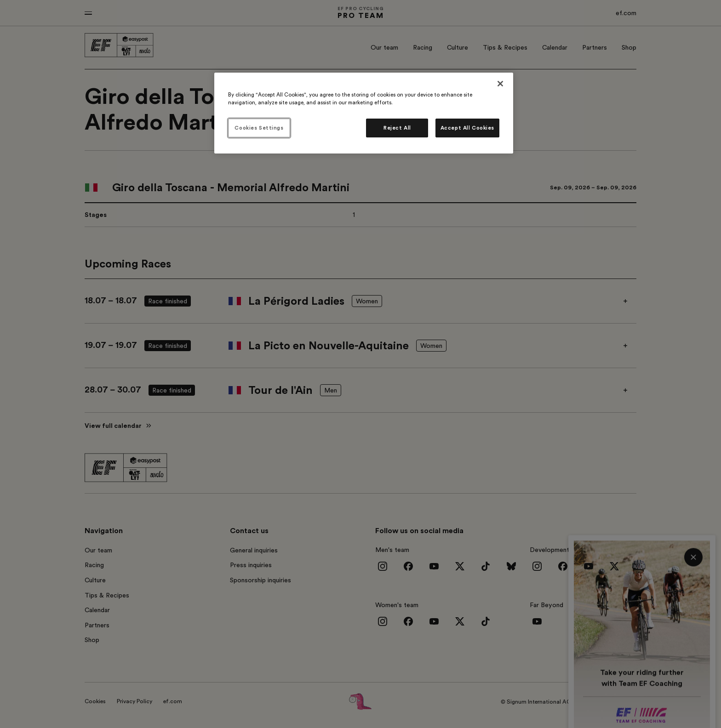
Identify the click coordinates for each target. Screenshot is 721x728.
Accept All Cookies (467, 128)
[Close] (500, 84)
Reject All (397, 128)
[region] (364, 113)
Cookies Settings (259, 128)
